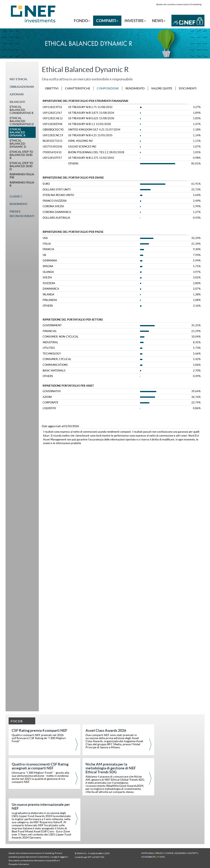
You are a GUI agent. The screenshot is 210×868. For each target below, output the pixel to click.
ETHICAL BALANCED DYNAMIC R (18, 132)
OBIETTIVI (52, 88)
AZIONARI (17, 94)
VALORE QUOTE (162, 88)
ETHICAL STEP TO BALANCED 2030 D (21, 166)
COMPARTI (107, 21)
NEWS (159, 21)
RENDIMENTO (135, 88)
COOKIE (169, 853)
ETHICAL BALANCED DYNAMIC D (18, 144)
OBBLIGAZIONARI (22, 87)
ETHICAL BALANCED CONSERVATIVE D (22, 121)
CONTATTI (192, 853)
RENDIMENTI (18, 204)
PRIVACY (160, 853)
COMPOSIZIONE (108, 88)
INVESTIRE (135, 21)
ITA (158, 857)
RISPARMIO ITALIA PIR (22, 176)
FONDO (82, 21)
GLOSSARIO (180, 853)
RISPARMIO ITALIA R (22, 184)
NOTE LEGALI (148, 853)
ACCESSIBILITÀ (148, 857)
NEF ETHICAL (19, 79)
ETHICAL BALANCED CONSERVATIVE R (22, 110)
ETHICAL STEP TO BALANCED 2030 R (21, 155)
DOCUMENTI (188, 88)
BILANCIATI (17, 102)
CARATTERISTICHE (78, 88)
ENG (163, 857)
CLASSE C (16, 196)
